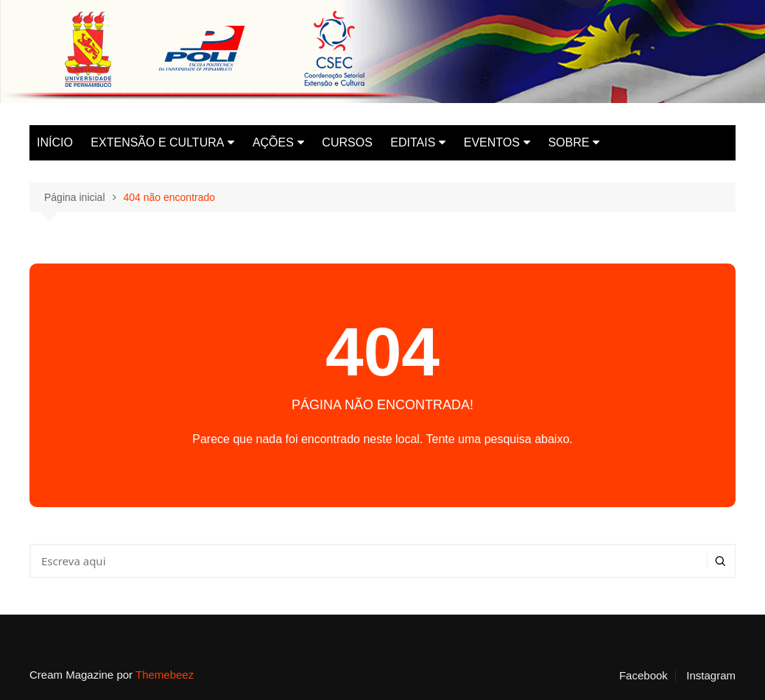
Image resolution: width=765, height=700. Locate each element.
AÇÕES (273, 142)
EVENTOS (492, 142)
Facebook (644, 676)
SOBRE (568, 142)
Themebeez (165, 675)
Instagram (711, 676)
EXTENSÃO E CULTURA (157, 142)
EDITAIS (413, 142)
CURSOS (347, 142)
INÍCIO (55, 142)
